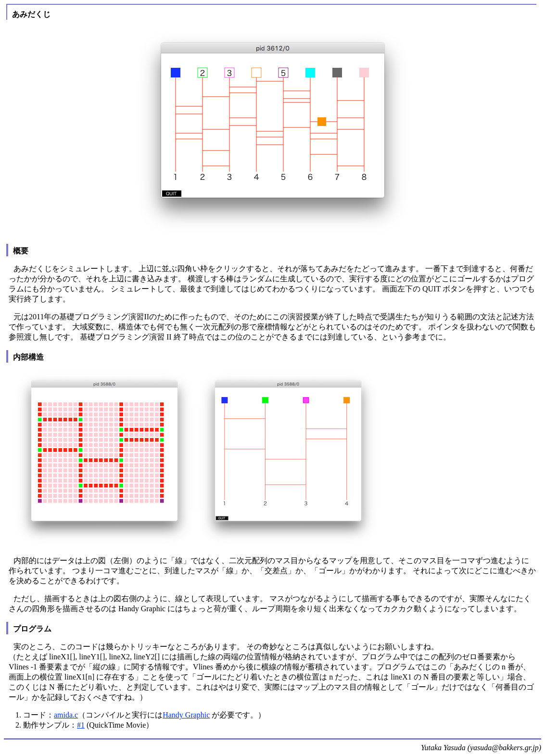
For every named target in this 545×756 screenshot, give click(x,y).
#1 (81, 725)
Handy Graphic (186, 715)
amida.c (66, 715)
